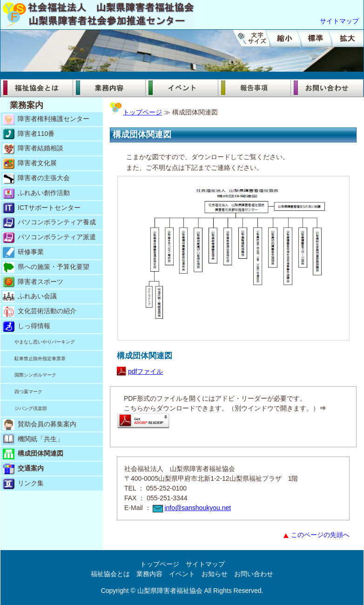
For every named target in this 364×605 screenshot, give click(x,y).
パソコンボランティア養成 (49, 223)
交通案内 (23, 469)
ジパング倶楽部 (31, 408)
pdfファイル (140, 371)
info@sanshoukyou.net (192, 508)
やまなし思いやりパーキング (45, 342)
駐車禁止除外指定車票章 (40, 359)
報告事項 (255, 88)
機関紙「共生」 (33, 439)
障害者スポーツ (33, 282)
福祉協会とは (37, 88)
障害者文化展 (30, 164)
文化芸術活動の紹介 (40, 312)
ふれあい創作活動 (36, 193)
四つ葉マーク (28, 392)
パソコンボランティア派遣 (49, 238)
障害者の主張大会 (36, 178)
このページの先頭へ (317, 535)
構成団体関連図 (33, 454)
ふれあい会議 (30, 297)
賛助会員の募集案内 (40, 425)
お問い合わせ (327, 88)
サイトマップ (339, 21)
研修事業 (23, 252)
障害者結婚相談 (33, 149)
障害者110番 (29, 134)
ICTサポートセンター (42, 208)
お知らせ (215, 574)
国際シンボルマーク (35, 375)
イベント (182, 88)
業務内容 (109, 88)
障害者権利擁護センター (46, 119)
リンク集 (23, 484)
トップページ (136, 112)
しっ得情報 (27, 326)
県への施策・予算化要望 (46, 267)
